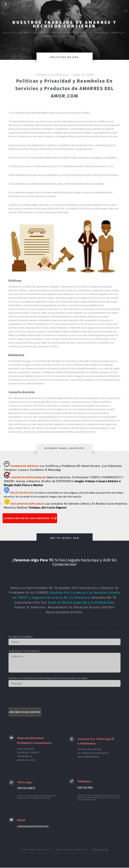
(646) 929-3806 (26, 788)
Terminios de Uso (100, 850)
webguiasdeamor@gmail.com (33, 826)
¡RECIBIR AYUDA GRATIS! (25, 712)
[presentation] (34, 698)
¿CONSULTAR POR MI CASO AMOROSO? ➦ (31, 518)
